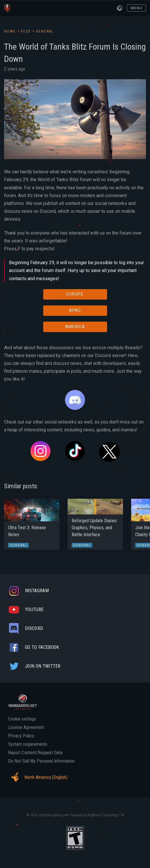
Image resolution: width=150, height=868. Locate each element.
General (45, 31)
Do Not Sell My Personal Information (41, 761)
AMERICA (75, 327)
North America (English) (38, 777)
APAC (75, 310)
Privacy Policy (21, 736)
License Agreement (26, 727)
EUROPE (75, 294)
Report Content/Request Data (35, 753)
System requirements (28, 744)
